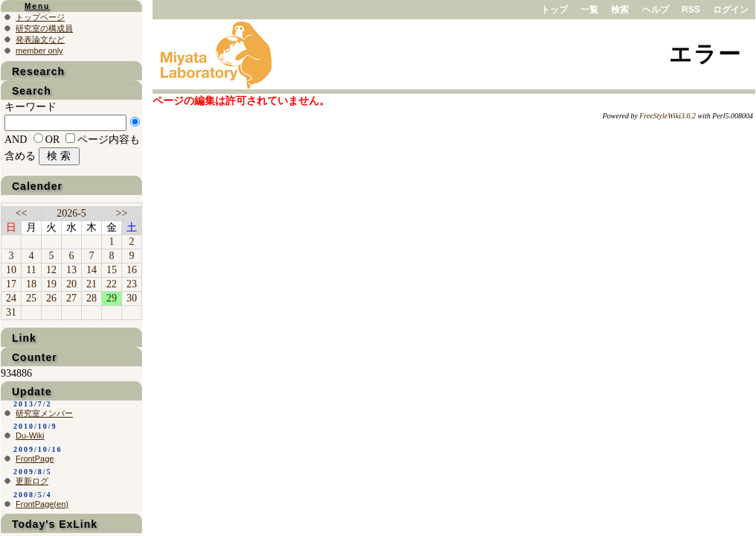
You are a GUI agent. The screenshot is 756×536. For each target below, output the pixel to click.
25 (31, 298)
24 (11, 298)
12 (51, 270)
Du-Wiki (30, 435)
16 (132, 270)
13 (71, 270)
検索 (620, 10)
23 (132, 284)
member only (39, 51)
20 (71, 284)
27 (71, 298)
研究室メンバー (44, 413)
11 (31, 270)
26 (51, 298)
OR (52, 140)
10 (11, 270)
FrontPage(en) (42, 504)
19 (51, 284)
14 (92, 270)
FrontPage (35, 459)
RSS (691, 10)
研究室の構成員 (44, 28)
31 (11, 312)
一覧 (589, 10)
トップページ (40, 17)
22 (112, 284)
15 (112, 270)
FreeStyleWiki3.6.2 (667, 116)
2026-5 (71, 213)
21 (92, 284)
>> (122, 213)
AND (16, 140)
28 (92, 298)
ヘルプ (656, 10)
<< (22, 213)
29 (112, 298)
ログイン (731, 10)
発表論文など (40, 39)
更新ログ (32, 481)
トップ (554, 10)
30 (132, 298)
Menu (37, 6)
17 (11, 284)
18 (31, 284)
